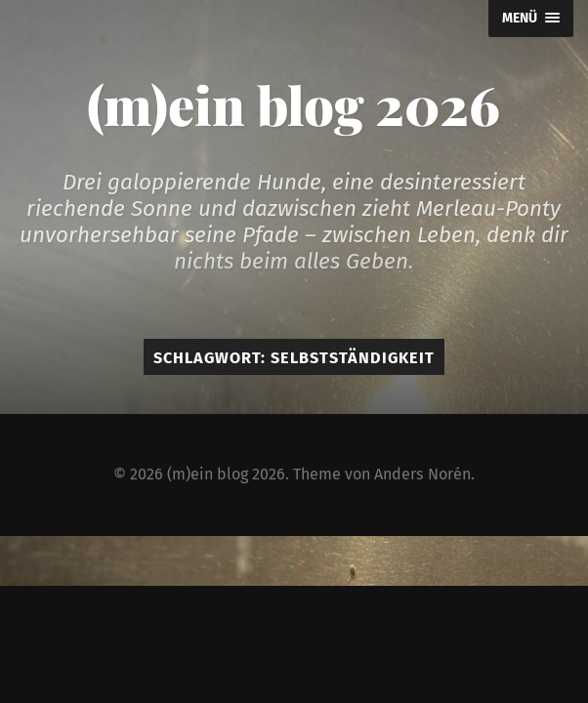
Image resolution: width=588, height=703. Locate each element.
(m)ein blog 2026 (294, 104)
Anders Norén (422, 474)
